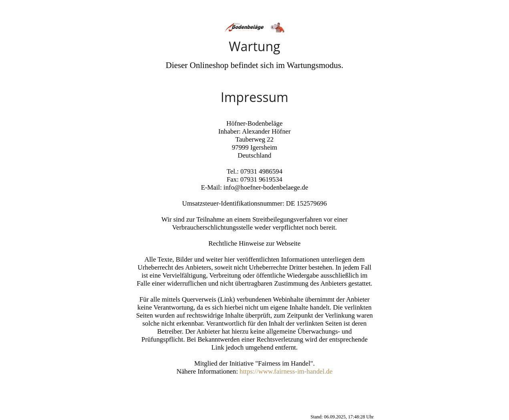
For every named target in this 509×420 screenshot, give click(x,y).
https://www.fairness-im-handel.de (286, 371)
